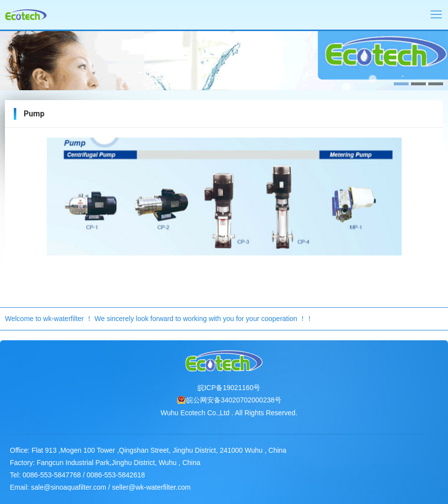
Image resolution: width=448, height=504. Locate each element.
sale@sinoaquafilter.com (69, 487)
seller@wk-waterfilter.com (151, 487)
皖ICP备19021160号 (229, 388)
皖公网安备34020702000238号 (234, 400)
